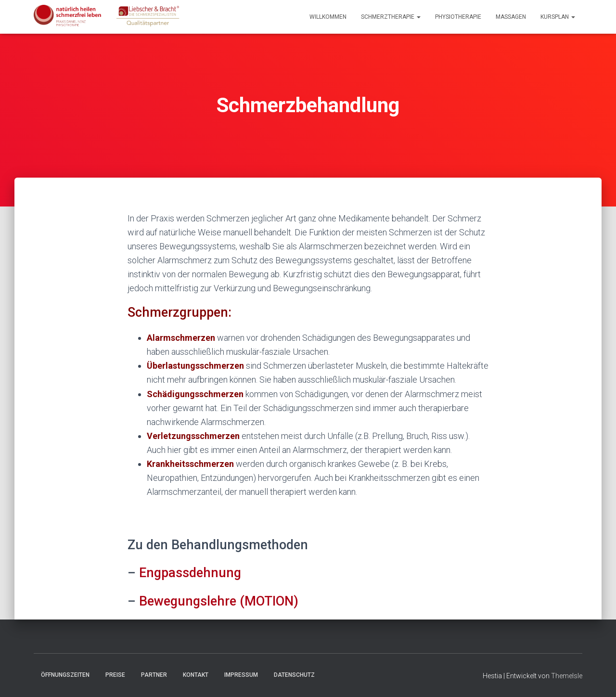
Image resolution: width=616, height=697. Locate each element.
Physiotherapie (458, 17)
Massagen (511, 17)
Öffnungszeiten (65, 675)
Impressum (241, 675)
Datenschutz (294, 675)
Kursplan (558, 17)
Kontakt (196, 675)
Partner (154, 675)
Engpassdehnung (190, 573)
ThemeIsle (567, 676)
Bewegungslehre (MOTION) (219, 601)
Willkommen (328, 17)
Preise (115, 675)
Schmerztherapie (391, 17)
